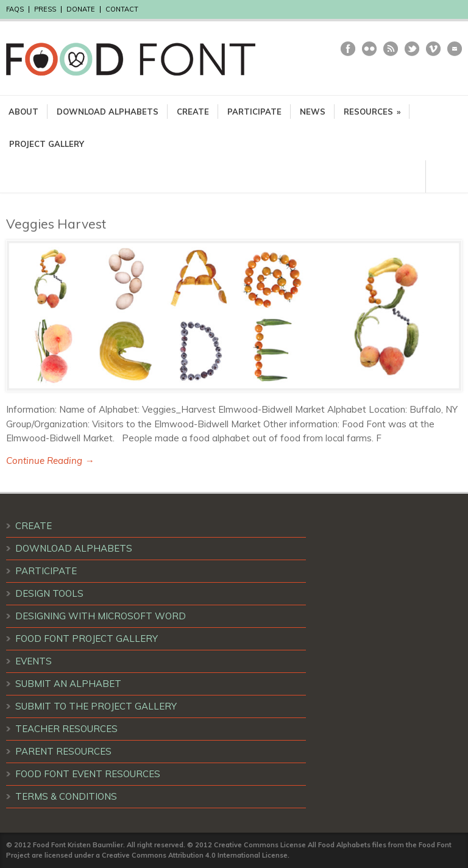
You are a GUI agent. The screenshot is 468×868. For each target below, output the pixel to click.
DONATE (81, 9)
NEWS (313, 112)
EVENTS (34, 661)
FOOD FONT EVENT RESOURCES (88, 774)
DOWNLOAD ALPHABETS (108, 112)
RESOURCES (372, 112)
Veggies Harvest (56, 224)
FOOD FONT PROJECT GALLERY (87, 639)
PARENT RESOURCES (63, 751)
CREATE (193, 112)
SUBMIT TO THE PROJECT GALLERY (96, 706)
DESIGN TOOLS (49, 593)
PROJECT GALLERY (47, 144)
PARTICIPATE (254, 112)
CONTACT (122, 9)
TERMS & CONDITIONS (66, 796)
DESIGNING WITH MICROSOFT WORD (101, 616)
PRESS (45, 9)
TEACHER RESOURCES (66, 729)
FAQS (15, 9)
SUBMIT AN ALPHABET (68, 684)
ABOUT (23, 112)
